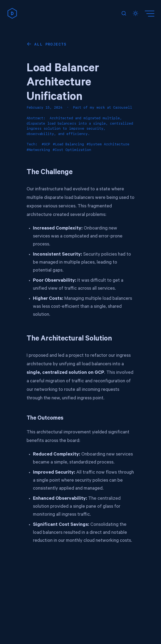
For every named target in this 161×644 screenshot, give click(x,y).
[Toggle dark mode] (135, 13)
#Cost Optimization (72, 150)
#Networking (38, 150)
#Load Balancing (68, 144)
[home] (12, 13)
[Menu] (150, 13)
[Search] (124, 13)
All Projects (50, 44)
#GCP (46, 144)
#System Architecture (108, 144)
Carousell (123, 107)
